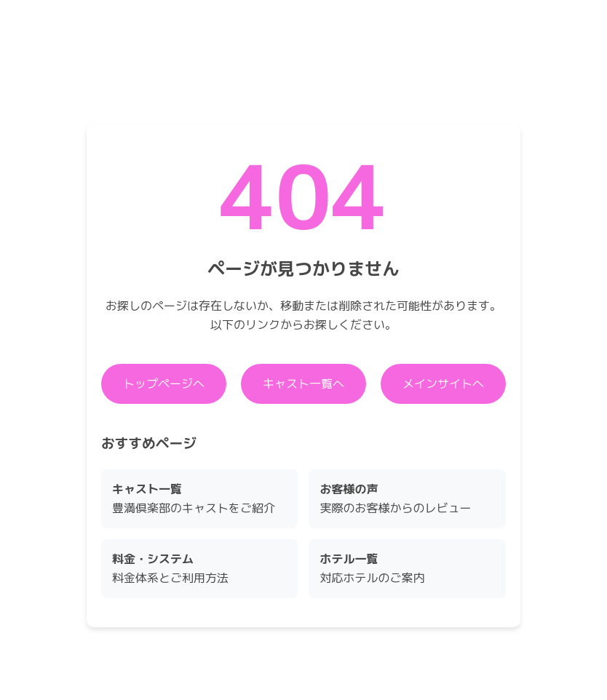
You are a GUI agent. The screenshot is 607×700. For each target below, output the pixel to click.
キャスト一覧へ (303, 383)
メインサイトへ (443, 383)
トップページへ (164, 383)
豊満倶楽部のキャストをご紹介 (194, 498)
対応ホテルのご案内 (372, 568)
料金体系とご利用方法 (170, 568)
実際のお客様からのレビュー (395, 498)
